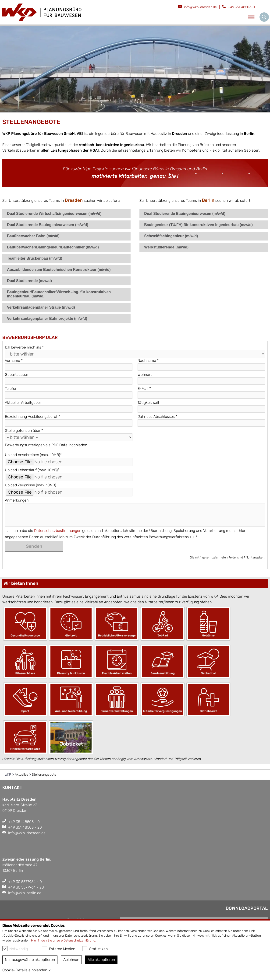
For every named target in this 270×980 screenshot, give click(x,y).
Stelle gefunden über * (24, 431)
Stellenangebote (44, 775)
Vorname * (14, 361)
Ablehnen (71, 960)
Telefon (11, 389)
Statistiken (95, 949)
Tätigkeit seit (148, 403)
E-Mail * (144, 389)
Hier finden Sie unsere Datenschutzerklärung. (64, 940)
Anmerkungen (17, 500)
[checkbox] (5, 949)
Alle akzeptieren (101, 960)
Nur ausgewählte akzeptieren (30, 960)
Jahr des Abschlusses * (157, 417)
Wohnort (145, 375)
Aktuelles (21, 775)
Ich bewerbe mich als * (24, 347)
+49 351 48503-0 (241, 7)
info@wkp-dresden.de (200, 7)
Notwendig (15, 949)
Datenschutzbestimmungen (58, 531)
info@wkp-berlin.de (25, 893)
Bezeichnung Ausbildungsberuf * (32, 417)
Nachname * (148, 361)
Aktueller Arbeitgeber (23, 403)
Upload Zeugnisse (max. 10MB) (30, 485)
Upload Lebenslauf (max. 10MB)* (32, 470)
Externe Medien (59, 949)
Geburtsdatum (17, 375)
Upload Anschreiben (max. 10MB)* (33, 455)
